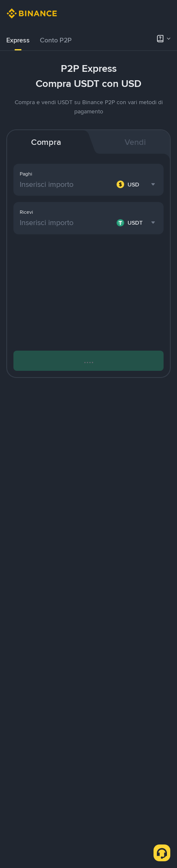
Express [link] (18, 40)
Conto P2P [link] (56, 40)
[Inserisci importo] (66, 184)
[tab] (18, 40)
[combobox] (137, 184)
